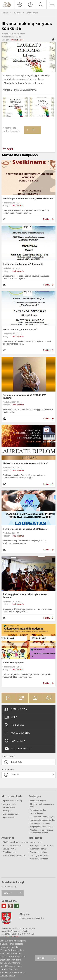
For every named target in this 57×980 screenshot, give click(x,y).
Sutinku (41, 958)
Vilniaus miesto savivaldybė (32, 918)
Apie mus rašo (9, 817)
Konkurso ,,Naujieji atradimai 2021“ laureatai (26, 529)
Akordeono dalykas (38, 801)
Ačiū (31, 130)
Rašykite (8, 893)
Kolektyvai (7, 811)
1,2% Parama (15, 741)
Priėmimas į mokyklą (39, 852)
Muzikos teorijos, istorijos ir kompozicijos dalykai (42, 831)
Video (11, 717)
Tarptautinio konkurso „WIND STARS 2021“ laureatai (25, 397)
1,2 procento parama (39, 849)
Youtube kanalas (17, 749)
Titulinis (5, 13)
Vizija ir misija (9, 807)
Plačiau (47, 219)
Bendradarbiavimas (11, 814)
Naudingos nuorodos (39, 856)
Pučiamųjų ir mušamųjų (40, 823)
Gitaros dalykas (37, 813)
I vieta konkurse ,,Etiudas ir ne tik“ (20, 330)
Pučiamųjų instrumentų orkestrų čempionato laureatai (26, 596)
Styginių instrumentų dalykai (42, 827)
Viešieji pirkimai (10, 849)
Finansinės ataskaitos (12, 846)
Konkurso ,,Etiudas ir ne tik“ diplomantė (23, 264)
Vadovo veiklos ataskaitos (14, 856)
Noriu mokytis (16, 709)
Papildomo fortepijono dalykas (43, 820)
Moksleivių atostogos (39, 859)
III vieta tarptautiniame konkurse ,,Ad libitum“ (26, 463)
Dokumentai (14, 725)
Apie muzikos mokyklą (12, 801)
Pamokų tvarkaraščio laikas (42, 846)
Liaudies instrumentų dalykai (42, 817)
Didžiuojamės (32, 13)
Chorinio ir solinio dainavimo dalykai (42, 805)
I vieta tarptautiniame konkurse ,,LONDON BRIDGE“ (28, 199)
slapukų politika (7, 976)
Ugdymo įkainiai (37, 842)
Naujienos (17, 13)
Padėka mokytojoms (14, 663)
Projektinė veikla (10, 852)
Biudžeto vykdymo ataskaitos (15, 842)
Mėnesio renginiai (17, 733)
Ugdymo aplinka (10, 804)
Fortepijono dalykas (38, 810)
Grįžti (10, 149)
